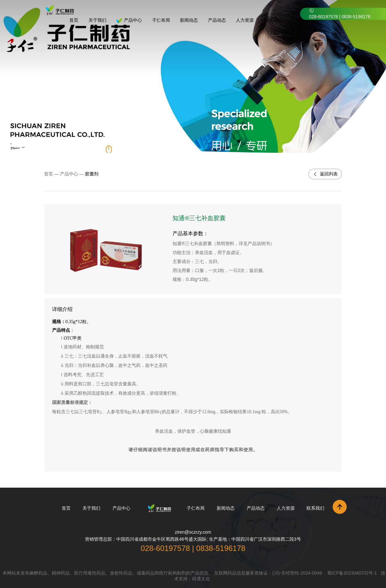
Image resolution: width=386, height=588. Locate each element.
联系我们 (315, 508)
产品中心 (69, 174)
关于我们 (91, 508)
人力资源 (286, 508)
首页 (49, 174)
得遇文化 (201, 579)
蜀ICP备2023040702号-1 (352, 573)
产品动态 (256, 508)
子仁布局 (196, 508)
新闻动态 (226, 508)
